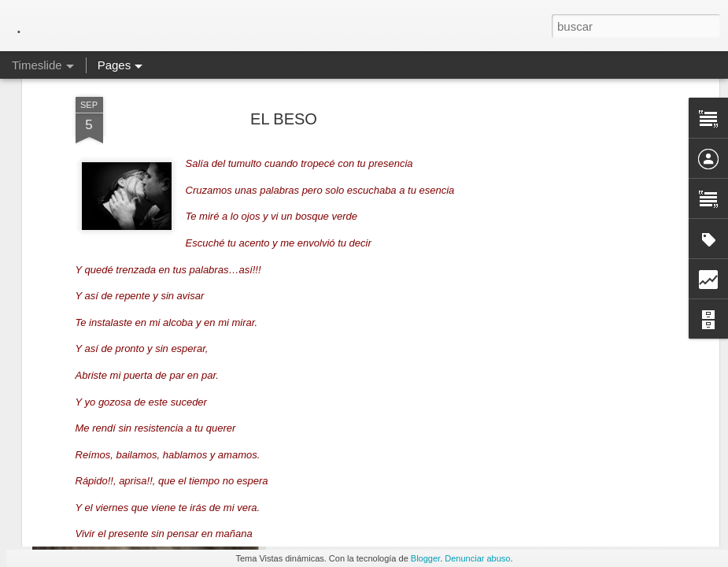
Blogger (425, 558)
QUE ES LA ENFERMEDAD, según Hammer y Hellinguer (472, 513)
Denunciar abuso (477, 558)
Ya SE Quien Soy (571, 537)
